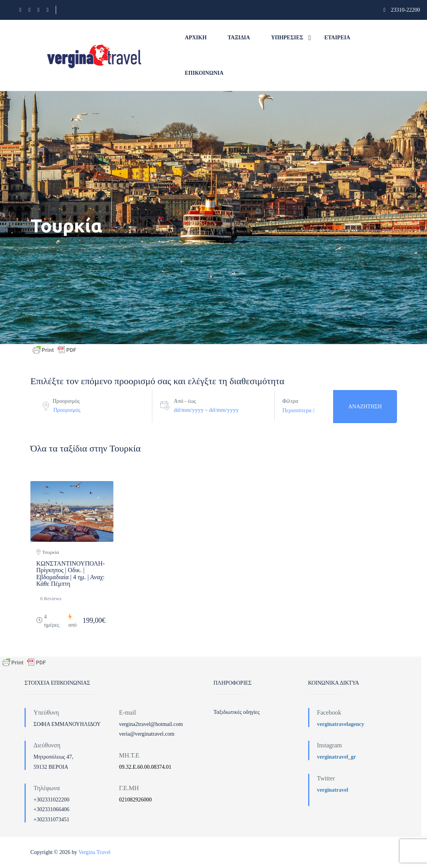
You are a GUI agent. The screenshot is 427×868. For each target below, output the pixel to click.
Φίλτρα (290, 401)
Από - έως (185, 401)
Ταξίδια (239, 38)
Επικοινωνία (204, 73)
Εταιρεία (337, 38)
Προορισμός (66, 401)
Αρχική (196, 38)
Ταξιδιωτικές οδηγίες (236, 712)
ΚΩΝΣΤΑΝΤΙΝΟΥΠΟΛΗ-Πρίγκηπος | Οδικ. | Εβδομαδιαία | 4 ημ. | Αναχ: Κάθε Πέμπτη (71, 574)
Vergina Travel (94, 852)
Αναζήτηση (365, 407)
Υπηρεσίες (287, 38)
